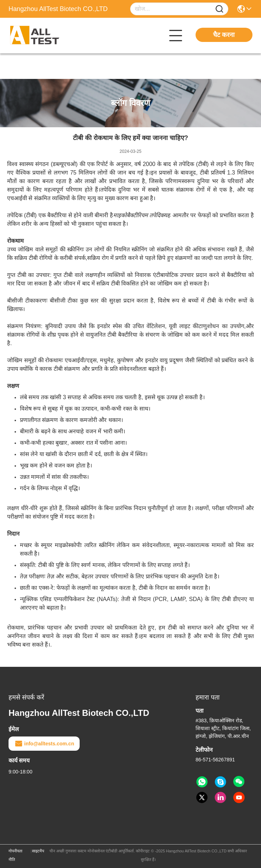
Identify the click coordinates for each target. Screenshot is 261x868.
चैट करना (224, 35)
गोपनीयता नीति (15, 855)
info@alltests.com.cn (44, 744)
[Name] (219, 9)
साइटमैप (38, 851)
